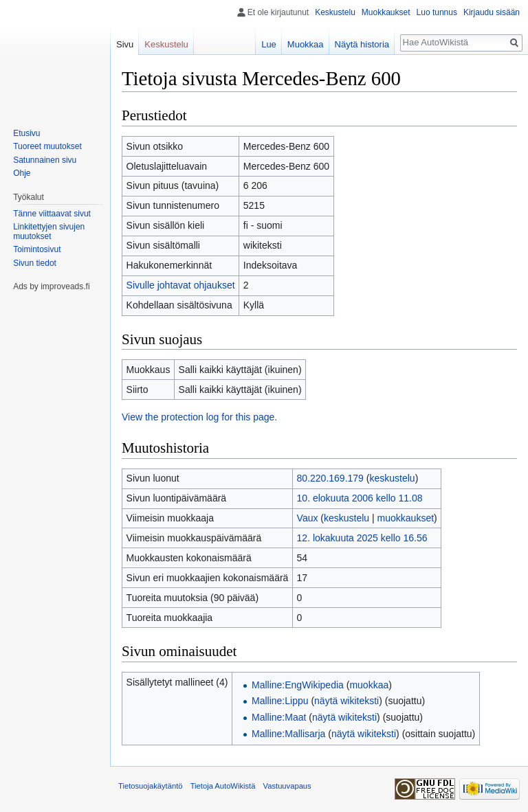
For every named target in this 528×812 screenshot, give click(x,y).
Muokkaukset (386, 12)
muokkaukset (406, 518)
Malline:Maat (279, 717)
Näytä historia (362, 44)
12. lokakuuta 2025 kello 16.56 (362, 538)
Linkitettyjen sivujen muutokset (49, 232)
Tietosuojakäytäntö (151, 786)
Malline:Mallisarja (288, 734)
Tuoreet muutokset (47, 146)
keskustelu (392, 478)
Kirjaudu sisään (492, 12)
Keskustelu (335, 12)
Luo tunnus (437, 12)
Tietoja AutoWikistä (223, 786)
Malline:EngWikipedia (298, 685)
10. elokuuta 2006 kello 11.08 (360, 498)
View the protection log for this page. (199, 417)
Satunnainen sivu (45, 160)
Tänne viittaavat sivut (52, 214)
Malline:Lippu (280, 701)
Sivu (125, 44)
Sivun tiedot (35, 263)
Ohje (22, 173)
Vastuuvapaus (287, 786)
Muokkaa (306, 44)
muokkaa (369, 685)
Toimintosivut (37, 249)
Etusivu (26, 133)
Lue (269, 44)
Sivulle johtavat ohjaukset (181, 285)
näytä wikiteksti (346, 701)
